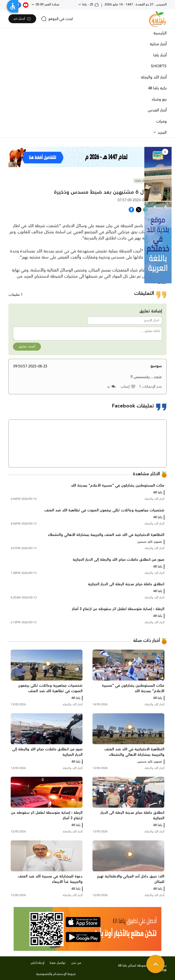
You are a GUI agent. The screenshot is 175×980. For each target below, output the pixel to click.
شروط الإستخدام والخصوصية (56, 974)
